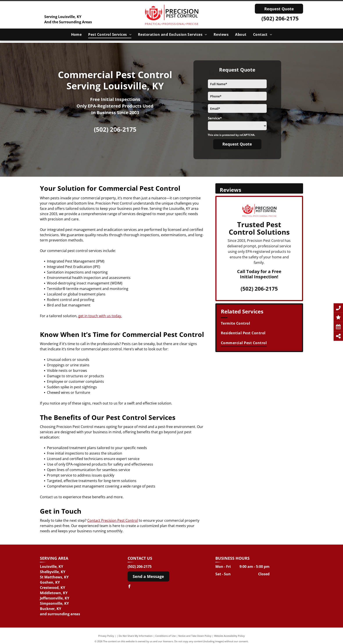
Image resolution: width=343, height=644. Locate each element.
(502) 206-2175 (280, 18)
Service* (215, 118)
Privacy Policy (106, 636)
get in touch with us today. (100, 316)
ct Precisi (105, 520)
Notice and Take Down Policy (195, 636)
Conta (92, 520)
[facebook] (129, 587)
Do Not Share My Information (136, 636)
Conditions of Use (165, 636)
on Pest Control (125, 520)
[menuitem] (76, 34)
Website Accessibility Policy (229, 636)
